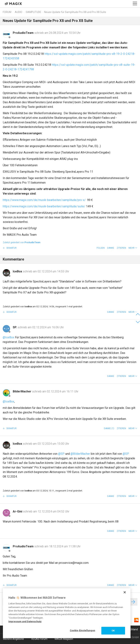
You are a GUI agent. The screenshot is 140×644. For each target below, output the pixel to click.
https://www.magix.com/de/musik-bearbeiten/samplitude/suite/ (44, 206)
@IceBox (8, 337)
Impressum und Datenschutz (25, 621)
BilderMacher (22, 391)
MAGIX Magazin (64, 639)
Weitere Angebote (13, 639)
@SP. (61, 454)
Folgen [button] (101, 248)
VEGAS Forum (39, 639)
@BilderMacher (80, 454)
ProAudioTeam (24, 33)
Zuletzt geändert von (22, 242)
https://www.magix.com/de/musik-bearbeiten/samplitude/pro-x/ (45, 200)
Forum (7, 12)
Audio (19, 12)
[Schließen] (125, 592)
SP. (15, 327)
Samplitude (33, 12)
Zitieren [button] (121, 248)
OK (113, 631)
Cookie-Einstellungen (82, 630)
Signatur (11, 248)
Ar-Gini (18, 511)
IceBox (18, 271)
